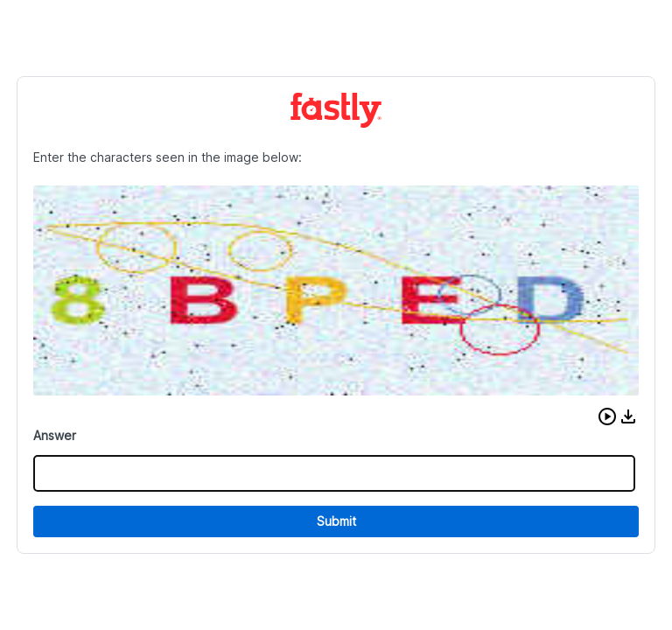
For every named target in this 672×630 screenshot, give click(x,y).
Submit (336, 521)
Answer (55, 435)
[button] (607, 416)
